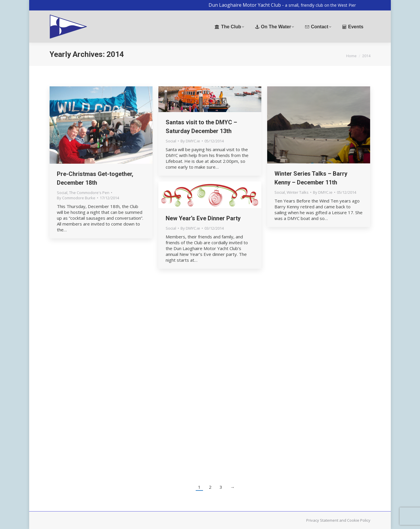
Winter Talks (298, 192)
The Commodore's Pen (89, 193)
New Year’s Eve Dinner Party (203, 218)
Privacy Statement (322, 520)
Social (62, 193)
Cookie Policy (359, 520)
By (76, 198)
